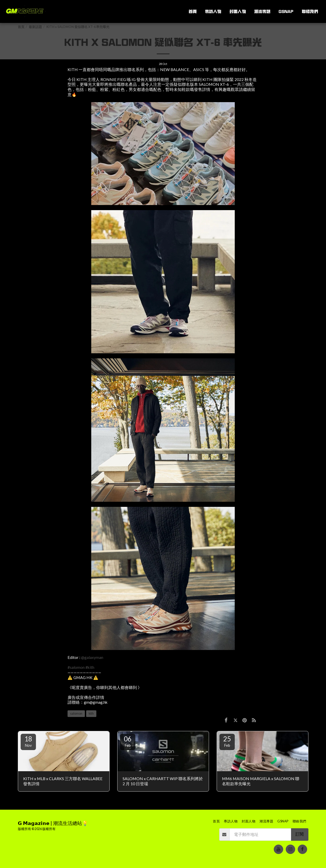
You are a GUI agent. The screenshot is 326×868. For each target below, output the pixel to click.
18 (28, 741)
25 (227, 741)
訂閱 (299, 834)
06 (128, 741)
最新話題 (35, 27)
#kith (90, 667)
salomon (76, 714)
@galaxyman (92, 657)
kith (91, 714)
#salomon (76, 667)
